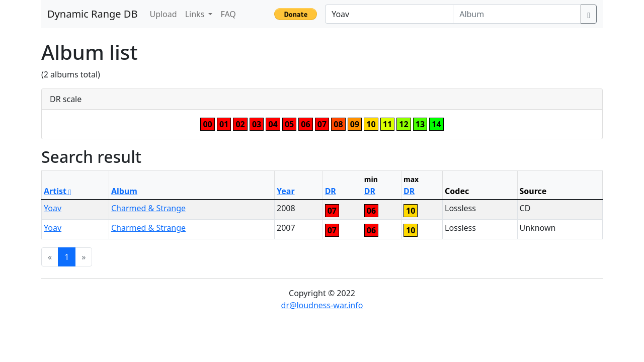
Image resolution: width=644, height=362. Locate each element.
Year (286, 191)
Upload (163, 14)
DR (331, 191)
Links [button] (196, 14)
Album (124, 191)
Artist (58, 191)
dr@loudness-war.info (322, 305)
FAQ (228, 14)
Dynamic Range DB (92, 14)
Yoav (53, 208)
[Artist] (389, 14)
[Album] (517, 14)
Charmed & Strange (148, 208)
